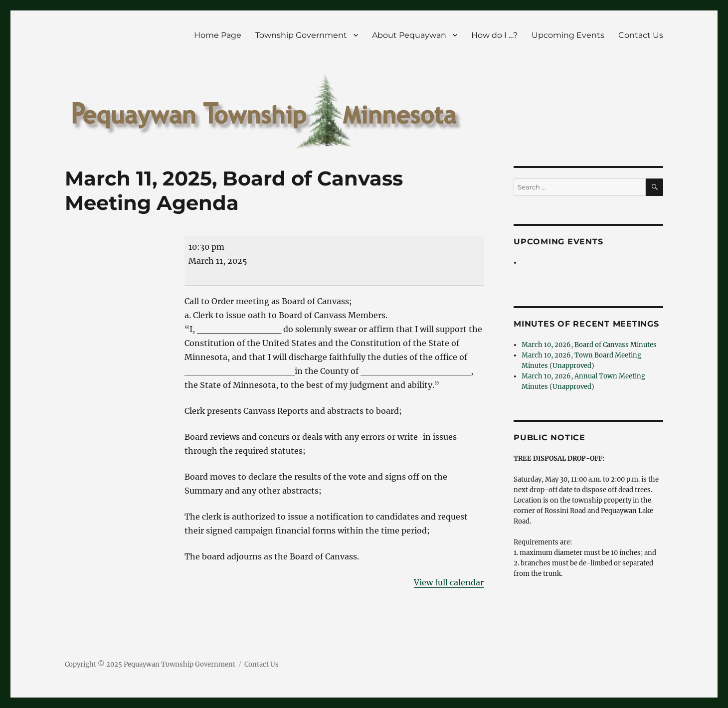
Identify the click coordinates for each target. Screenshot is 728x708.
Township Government (301, 35)
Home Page (218, 35)
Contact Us (641, 35)
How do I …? (494, 35)
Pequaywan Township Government (180, 664)
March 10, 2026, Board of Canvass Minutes (589, 345)
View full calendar (449, 582)
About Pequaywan (409, 35)
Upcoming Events (568, 35)
